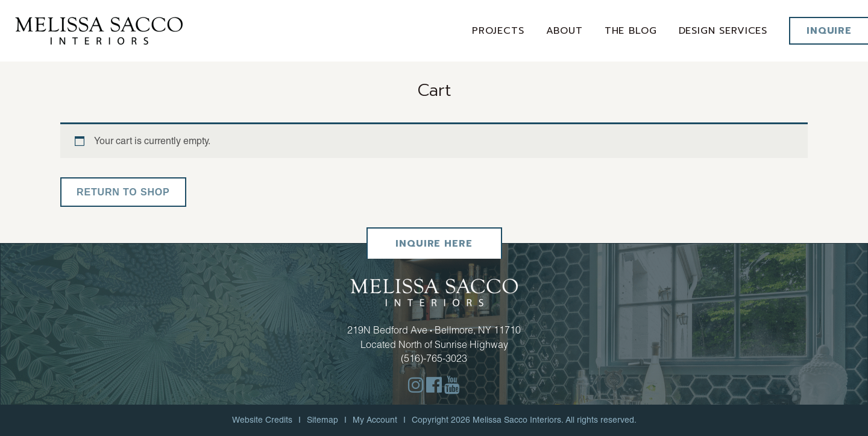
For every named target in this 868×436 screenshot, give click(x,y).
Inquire (829, 31)
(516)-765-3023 (434, 358)
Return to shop (123, 192)
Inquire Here (434, 244)
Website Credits (262, 420)
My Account (375, 420)
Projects (498, 31)
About (565, 31)
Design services (723, 31)
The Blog (631, 31)
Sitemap (322, 420)
